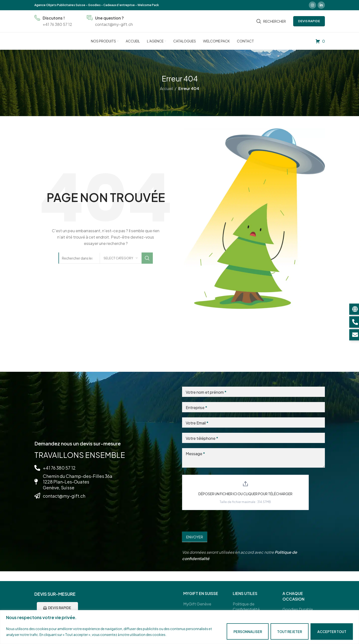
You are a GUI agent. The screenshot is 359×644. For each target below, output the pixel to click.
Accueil (166, 88)
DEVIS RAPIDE (309, 21)
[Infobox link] (53, 21)
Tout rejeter (290, 632)
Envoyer (195, 537)
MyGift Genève (197, 604)
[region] (179, 627)
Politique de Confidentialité (246, 607)
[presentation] (219, 520)
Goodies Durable (298, 609)
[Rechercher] (271, 21)
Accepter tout (332, 632)
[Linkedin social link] (321, 5)
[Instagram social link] (312, 5)
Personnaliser (247, 632)
